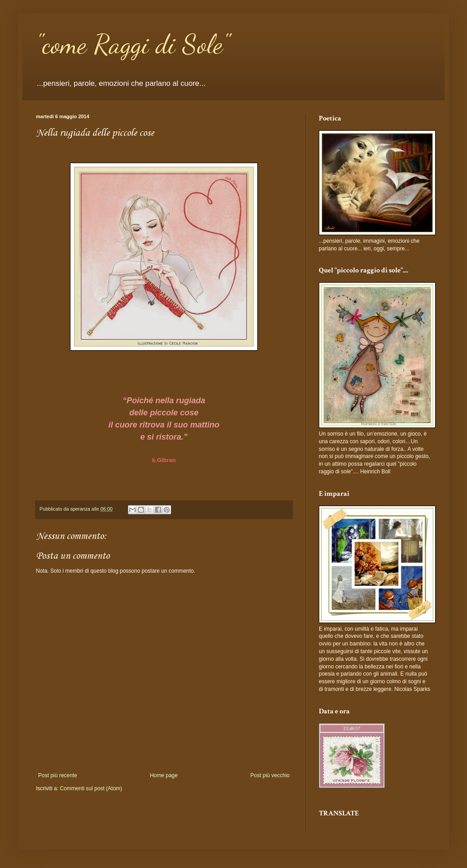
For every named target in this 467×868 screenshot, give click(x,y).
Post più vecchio (270, 775)
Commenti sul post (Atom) (91, 788)
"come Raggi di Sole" (133, 44)
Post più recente (58, 775)
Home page (164, 775)
